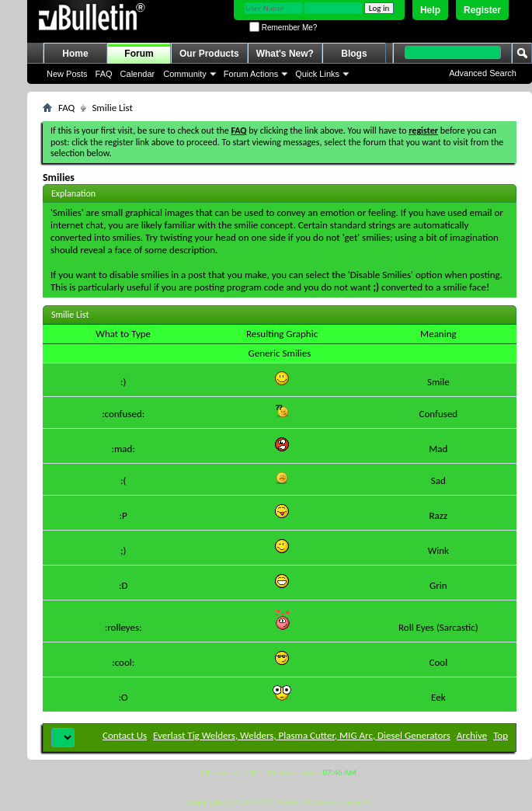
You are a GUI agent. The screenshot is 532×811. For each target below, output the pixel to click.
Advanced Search (483, 73)
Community (185, 74)
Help (430, 10)
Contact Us (125, 735)
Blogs (354, 54)
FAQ (104, 74)
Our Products (209, 54)
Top (501, 735)
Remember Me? (283, 28)
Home (75, 54)
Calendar (138, 74)
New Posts (67, 74)
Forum (139, 54)
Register (482, 10)
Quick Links (317, 74)
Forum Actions (251, 74)
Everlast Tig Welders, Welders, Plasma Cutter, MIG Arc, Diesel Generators (302, 735)
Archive (472, 735)
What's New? (285, 54)
